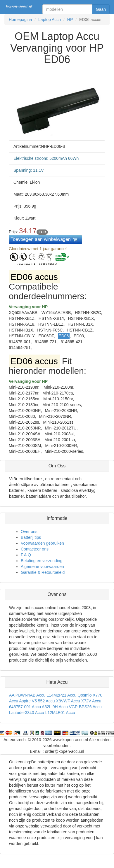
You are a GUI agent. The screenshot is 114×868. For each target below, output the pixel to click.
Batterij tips (31, 537)
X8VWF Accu (68, 701)
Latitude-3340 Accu (27, 713)
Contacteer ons (35, 549)
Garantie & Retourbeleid (43, 572)
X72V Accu (91, 701)
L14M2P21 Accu (61, 695)
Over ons (29, 532)
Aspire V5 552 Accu (37, 701)
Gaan (101, 9)
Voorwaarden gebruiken (42, 543)
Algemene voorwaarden (42, 567)
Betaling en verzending (42, 561)
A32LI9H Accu (55, 707)
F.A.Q (26, 555)
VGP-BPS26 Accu (85, 707)
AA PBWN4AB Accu (27, 695)
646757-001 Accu (25, 707)
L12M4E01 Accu (60, 713)
